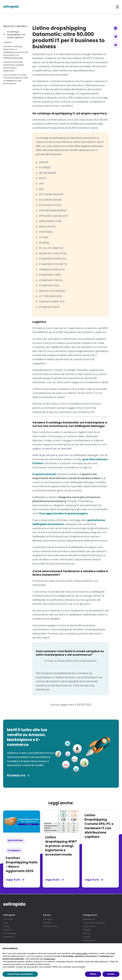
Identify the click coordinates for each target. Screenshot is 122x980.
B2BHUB (47, 923)
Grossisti (7, 930)
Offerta (6, 926)
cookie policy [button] (50, 959)
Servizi (47, 915)
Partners (87, 933)
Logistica (8, 42)
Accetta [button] (111, 974)
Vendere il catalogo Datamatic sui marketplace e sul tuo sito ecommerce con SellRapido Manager (16, 52)
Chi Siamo (8, 919)
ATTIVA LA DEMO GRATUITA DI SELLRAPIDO (71, 661)
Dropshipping (10, 933)
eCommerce (89, 926)
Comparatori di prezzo (94, 923)
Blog (5, 923)
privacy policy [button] (82, 953)
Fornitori (87, 930)
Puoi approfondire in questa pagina (63, 513)
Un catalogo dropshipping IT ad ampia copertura (16, 35)
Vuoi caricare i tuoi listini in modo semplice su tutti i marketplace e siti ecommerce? (15, 79)
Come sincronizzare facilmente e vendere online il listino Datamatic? (13, 66)
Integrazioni (90, 915)
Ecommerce (9, 937)
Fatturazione (89, 940)
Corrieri (86, 937)
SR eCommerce (51, 926)
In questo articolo (44, 474)
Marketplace (89, 919)
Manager (47, 919)
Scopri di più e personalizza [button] (20, 974)
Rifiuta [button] (93, 974)
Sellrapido (9, 915)
